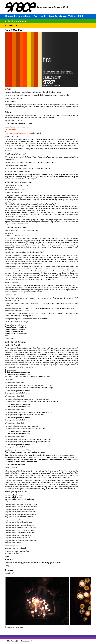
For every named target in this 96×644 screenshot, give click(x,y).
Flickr (81, 16)
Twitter (72, 16)
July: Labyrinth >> (28, 641)
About (17, 16)
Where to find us (32, 16)
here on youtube (11, 129)
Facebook (60, 16)
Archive (48, 16)
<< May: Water (10, 641)
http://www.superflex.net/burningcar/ (19, 133)
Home (8, 16)
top (18, 641)
